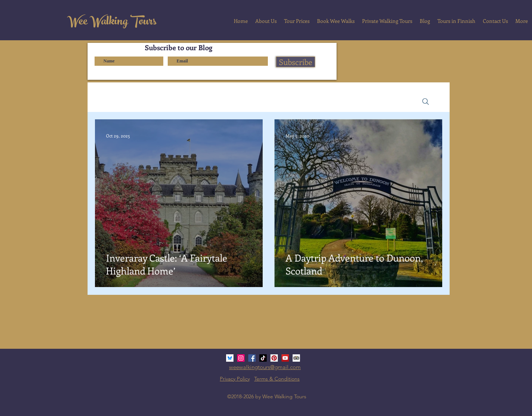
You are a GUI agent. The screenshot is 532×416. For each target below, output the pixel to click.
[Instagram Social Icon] (241, 358)
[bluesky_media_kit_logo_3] (230, 358)
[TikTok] (263, 358)
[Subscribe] (296, 62)
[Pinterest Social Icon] (274, 358)
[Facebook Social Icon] (252, 358)
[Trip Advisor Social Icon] (296, 358)
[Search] (425, 102)
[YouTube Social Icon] (285, 358)
